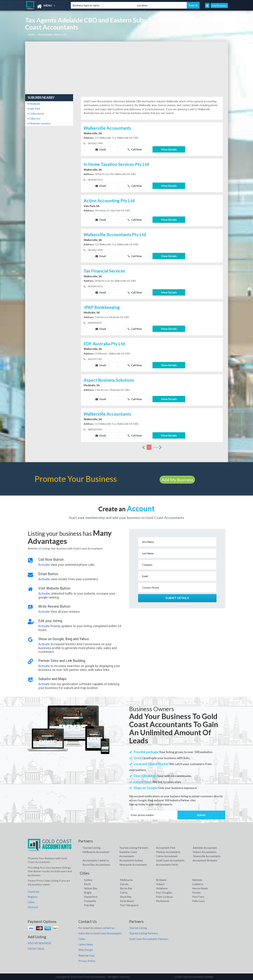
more (158, 447)
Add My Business (177, 480)
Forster (197, 892)
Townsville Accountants (207, 856)
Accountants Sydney (131, 860)
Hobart (160, 884)
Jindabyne (162, 888)
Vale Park (34, 109)
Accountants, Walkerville (52, 34)
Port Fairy (198, 897)
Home (31, 34)
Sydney (88, 880)
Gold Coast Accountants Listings (194, 977)
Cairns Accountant (167, 856)
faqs (92, 955)
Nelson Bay (91, 888)
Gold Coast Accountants (170, 860)
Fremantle (90, 901)
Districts (33, 907)
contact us (108, 928)
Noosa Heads (200, 888)
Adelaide (197, 880)
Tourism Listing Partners (134, 848)
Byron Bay (126, 888)
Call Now (135, 149)
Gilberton (34, 118)
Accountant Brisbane (205, 860)
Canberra (198, 884)
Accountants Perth (167, 865)
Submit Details (177, 598)
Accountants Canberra (96, 860)
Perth (87, 884)
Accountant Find (166, 848)
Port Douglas (164, 892)
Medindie (34, 104)
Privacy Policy (87, 961)
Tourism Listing (92, 848)
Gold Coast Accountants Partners (149, 939)
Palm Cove (198, 901)
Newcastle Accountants (133, 865)
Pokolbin (89, 905)
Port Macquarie (129, 905)
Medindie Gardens (39, 123)
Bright (88, 892)
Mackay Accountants (168, 852)
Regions (33, 897)
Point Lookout (164, 897)
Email (101, 149)
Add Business (219, 6)
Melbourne (126, 880)
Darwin (124, 884)
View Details (169, 149)
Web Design (86, 950)
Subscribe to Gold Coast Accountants (100, 933)
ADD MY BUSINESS (39, 943)
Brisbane (161, 880)
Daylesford (91, 897)
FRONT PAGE (36, 949)
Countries (34, 892)
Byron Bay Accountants (96, 865)
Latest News (86, 944)
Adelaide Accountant (205, 848)
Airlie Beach (127, 901)
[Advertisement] (127, 68)
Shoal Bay (126, 897)
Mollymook (163, 901)
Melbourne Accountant (96, 852)
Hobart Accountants (205, 852)
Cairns (124, 892)
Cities (31, 902)
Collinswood (36, 114)
